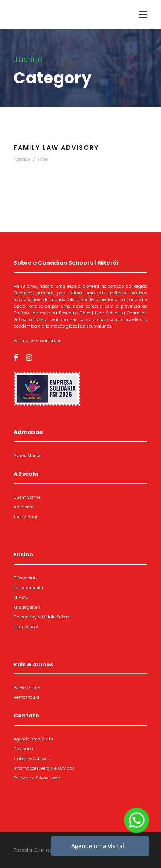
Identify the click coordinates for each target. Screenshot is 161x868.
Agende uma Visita (33, 739)
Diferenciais (26, 578)
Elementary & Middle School (42, 617)
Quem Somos (27, 497)
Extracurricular (29, 588)
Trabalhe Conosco (32, 759)
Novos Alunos (28, 456)
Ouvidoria (23, 749)
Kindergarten (27, 607)
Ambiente (24, 507)
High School (26, 627)
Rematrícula (26, 697)
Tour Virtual (25, 517)
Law (43, 159)
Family (22, 159)
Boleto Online (27, 688)
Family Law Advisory (56, 148)
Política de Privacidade (37, 341)
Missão (21, 598)
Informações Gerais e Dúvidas (44, 768)
